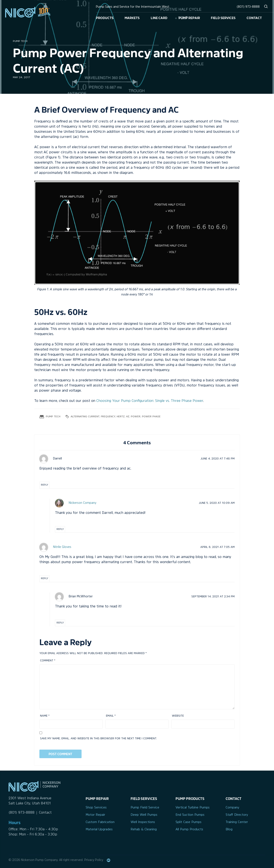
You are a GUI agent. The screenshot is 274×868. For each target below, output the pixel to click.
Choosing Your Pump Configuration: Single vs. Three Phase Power (150, 401)
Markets (132, 18)
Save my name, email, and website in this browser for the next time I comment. (98, 739)
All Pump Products (189, 830)
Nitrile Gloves (62, 547)
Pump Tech (20, 41)
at (218, 459)
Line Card (159, 18)
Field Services (223, 18)
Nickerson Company (83, 503)
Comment (48, 661)
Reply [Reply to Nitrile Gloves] (45, 579)
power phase (151, 417)
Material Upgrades (99, 830)
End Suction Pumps (190, 815)
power (136, 417)
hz (128, 417)
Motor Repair (95, 815)
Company (232, 808)
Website (178, 716)
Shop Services (96, 808)
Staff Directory (237, 815)
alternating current (85, 417)
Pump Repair (189, 18)
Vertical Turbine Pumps (193, 808)
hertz (121, 417)
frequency (108, 417)
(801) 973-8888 (248, 7)
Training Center (237, 822)
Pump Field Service (145, 808)
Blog (229, 830)
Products (105, 18)
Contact (254, 18)
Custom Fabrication (100, 822)
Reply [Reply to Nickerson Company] (60, 529)
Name (45, 716)
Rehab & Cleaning (144, 830)
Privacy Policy (94, 860)
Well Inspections (143, 822)
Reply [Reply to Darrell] (45, 485)
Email (111, 716)
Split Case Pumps (188, 822)
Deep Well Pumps (144, 815)
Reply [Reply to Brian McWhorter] (60, 623)
